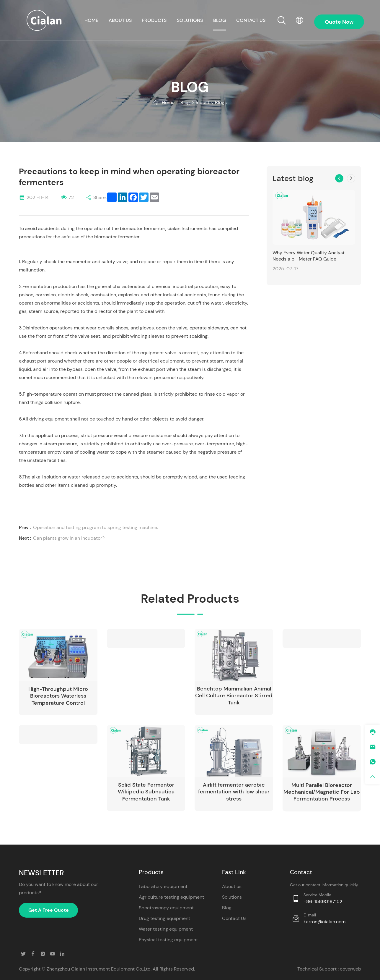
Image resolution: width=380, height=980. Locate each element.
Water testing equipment (166, 929)
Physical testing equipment (168, 940)
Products (154, 20)
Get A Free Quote (49, 910)
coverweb (350, 969)
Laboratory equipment (163, 886)
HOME (91, 20)
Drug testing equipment (164, 918)
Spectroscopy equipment (166, 908)
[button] (339, 178)
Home (168, 102)
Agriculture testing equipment (171, 897)
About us (120, 20)
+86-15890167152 (323, 901)
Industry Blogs (211, 102)
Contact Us (234, 918)
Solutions (190, 20)
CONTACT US (251, 20)
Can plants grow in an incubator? (69, 538)
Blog (220, 20)
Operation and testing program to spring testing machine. (96, 527)
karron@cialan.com (324, 922)
